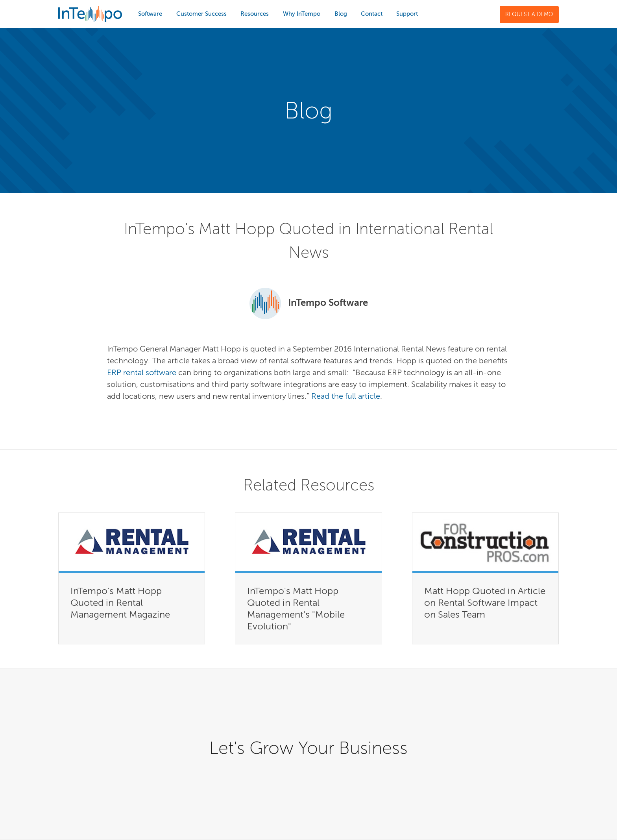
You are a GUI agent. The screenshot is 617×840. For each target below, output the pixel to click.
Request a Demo (529, 14)
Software (150, 14)
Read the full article (346, 396)
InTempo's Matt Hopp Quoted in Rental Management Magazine (120, 602)
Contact (372, 14)
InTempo (90, 14)
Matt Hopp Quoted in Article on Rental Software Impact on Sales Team (485, 602)
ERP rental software (142, 372)
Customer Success (201, 14)
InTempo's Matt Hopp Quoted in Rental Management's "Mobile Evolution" (296, 608)
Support (407, 14)
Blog (341, 14)
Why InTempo (302, 14)
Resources (255, 14)
